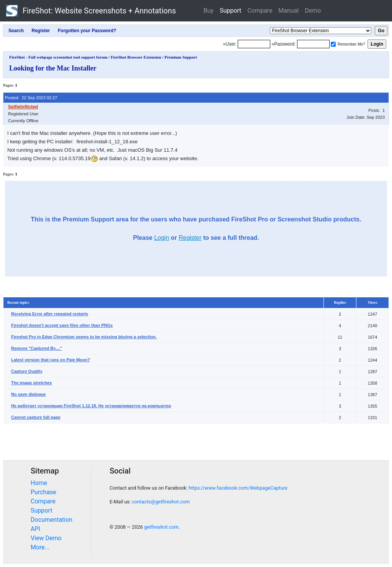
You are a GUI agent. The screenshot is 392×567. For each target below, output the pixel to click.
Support (230, 11)
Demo (313, 11)
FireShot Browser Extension (136, 57)
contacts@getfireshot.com (161, 502)
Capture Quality (27, 371)
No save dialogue (28, 394)
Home (39, 483)
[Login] (254, 44)
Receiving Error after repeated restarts (50, 314)
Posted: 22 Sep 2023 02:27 (31, 98)
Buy (209, 11)
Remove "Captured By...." (37, 348)
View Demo (46, 538)
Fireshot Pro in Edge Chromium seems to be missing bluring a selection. (84, 337)
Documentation (51, 520)
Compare (260, 11)
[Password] (313, 44)
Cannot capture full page (36, 417)
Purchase (43, 492)
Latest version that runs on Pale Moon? (51, 360)
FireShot (91, 11)
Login (162, 238)
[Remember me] (333, 44)
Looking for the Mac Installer (53, 68)
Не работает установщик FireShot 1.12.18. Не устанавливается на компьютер (91, 406)
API (35, 529)
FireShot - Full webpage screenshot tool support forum (58, 57)
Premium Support (181, 57)
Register (190, 238)
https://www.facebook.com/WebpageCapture (238, 488)
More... (40, 547)
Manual (288, 11)
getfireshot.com (161, 527)
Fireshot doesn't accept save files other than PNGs (62, 325)
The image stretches (31, 383)
